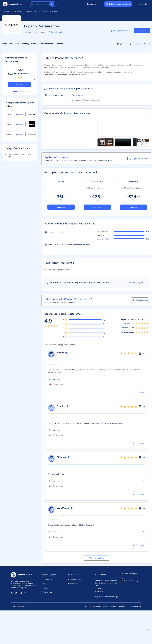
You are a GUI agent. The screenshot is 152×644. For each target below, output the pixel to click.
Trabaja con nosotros (49, 592)
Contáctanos (100, 575)
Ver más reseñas (97, 558)
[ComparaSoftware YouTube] (16, 593)
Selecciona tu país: (130, 574)
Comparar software (121, 31)
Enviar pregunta (135, 283)
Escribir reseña (55, 32)
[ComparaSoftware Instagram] (25, 593)
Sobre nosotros (47, 580)
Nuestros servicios (75, 580)
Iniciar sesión (142, 4)
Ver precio (142, 31)
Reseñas (60, 44)
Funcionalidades (46, 44)
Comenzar (61, 207)
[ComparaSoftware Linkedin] (12, 593)
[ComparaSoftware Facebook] (21, 593)
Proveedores (74, 575)
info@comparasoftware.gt (106, 597)
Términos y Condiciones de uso (130, 606)
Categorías (93, 4)
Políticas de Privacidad (93, 606)
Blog (43, 584)
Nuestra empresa (49, 575)
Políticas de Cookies (110, 606)
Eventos (45, 588)
